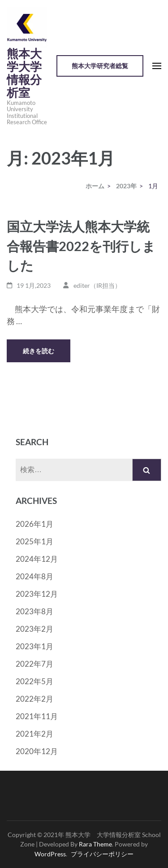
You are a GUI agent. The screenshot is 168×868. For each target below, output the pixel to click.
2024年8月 (34, 576)
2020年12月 (37, 751)
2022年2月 (34, 699)
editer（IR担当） (97, 285)
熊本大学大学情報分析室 (24, 73)
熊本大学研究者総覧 (100, 66)
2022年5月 (34, 681)
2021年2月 (34, 734)
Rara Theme (95, 844)
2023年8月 (34, 611)
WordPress (50, 854)
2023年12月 (37, 594)
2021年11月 (37, 716)
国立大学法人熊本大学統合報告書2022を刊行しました (81, 246)
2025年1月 (34, 541)
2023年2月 (34, 629)
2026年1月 (34, 524)
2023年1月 (34, 646)
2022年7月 (34, 664)
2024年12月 (37, 559)
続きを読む (39, 351)
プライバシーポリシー (102, 854)
